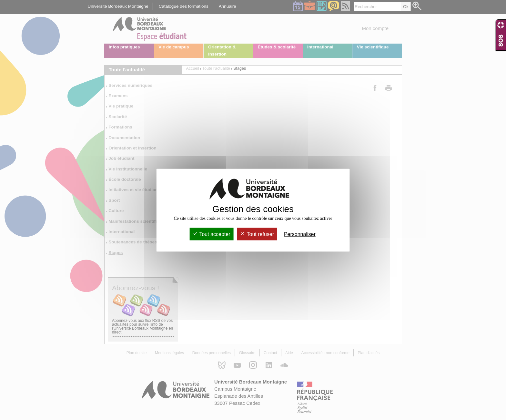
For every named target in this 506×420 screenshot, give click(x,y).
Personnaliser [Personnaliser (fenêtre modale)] (300, 234)
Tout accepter (211, 234)
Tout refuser (257, 234)
